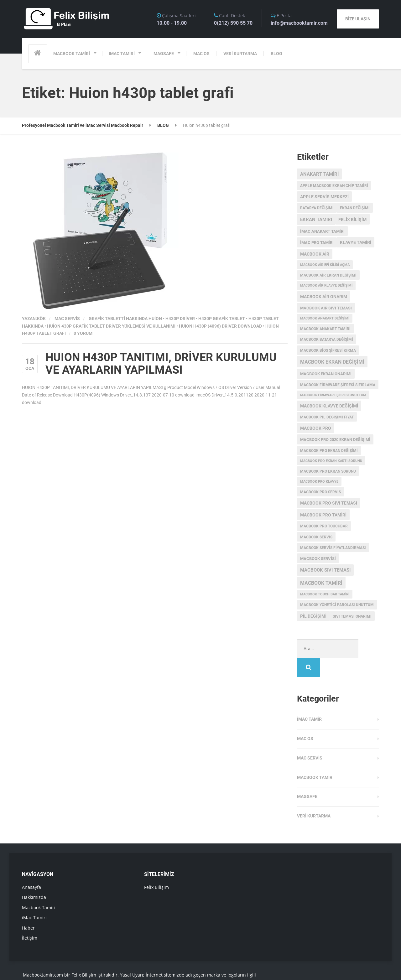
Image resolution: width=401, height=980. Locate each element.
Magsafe (307, 778)
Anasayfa (31, 868)
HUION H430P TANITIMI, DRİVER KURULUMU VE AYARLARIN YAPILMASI (161, 364)
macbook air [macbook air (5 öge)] (315, 254)
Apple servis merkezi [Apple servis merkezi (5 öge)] (324, 197)
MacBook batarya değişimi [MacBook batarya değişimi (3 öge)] (327, 340)
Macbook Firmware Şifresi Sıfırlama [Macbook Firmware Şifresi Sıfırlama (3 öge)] (338, 385)
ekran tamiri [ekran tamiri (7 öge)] (316, 220)
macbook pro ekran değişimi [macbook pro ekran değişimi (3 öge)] (329, 451)
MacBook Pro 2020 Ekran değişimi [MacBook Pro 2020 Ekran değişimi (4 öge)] (335, 440)
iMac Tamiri (34, 899)
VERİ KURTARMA (240, 54)
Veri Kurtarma (314, 797)
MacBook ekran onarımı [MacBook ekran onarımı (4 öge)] (326, 374)
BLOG (276, 54)
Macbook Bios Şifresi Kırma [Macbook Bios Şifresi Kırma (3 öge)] (328, 350)
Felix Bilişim (156, 868)
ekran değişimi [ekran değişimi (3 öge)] (355, 208)
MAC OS (201, 54)
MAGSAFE (164, 54)
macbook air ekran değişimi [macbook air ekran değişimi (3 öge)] (328, 275)
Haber (28, 909)
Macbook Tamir (315, 759)
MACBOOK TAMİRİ (72, 54)
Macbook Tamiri (39, 889)
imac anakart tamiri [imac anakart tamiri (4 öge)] (322, 231)
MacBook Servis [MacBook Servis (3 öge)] (316, 537)
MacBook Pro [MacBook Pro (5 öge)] (316, 428)
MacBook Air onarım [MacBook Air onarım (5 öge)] (324, 297)
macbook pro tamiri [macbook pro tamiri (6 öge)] (323, 515)
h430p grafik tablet (222, 319)
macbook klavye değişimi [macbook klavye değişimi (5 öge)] (329, 406)
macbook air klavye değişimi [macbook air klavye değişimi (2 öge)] (326, 285)
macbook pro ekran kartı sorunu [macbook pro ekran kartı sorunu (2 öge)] (331, 461)
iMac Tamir (309, 700)
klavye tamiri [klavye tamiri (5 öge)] (356, 242)
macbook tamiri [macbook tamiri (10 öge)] (321, 583)
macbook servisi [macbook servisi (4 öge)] (318, 559)
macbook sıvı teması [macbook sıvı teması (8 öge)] (325, 570)
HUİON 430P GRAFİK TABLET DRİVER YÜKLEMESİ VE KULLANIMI (111, 326)
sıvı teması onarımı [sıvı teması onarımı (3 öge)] (352, 616)
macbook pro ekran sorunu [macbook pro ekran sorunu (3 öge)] (328, 471)
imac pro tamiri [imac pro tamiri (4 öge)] (317, 243)
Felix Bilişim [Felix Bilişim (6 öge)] (352, 220)
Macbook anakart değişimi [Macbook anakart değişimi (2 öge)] (325, 318)
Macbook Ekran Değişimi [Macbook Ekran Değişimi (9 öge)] (332, 362)
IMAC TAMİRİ (122, 54)
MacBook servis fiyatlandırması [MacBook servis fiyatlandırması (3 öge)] (333, 548)
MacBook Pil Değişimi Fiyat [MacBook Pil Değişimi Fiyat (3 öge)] (327, 417)
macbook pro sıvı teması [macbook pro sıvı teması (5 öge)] (329, 503)
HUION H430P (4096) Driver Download (220, 326)
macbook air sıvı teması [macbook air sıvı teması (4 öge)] (326, 308)
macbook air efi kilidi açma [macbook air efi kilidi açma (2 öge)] (325, 265)
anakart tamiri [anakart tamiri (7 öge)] (319, 174)
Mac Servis (67, 319)
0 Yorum (83, 333)
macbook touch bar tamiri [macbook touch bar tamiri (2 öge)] (325, 594)
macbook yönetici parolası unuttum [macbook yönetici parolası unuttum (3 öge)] (337, 605)
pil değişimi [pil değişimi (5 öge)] (313, 616)
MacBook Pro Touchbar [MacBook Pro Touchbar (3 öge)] (324, 526)
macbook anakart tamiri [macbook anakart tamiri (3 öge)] (325, 329)
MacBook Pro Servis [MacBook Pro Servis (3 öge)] (320, 492)
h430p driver (180, 319)
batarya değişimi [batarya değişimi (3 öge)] (317, 208)
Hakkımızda (34, 878)
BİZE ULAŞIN (358, 19)
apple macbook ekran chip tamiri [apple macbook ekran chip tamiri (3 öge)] (334, 186)
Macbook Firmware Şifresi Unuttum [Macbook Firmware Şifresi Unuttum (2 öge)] (333, 395)
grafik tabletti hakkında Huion (125, 319)
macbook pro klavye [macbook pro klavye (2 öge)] (319, 482)
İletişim (30, 919)
